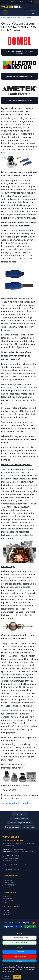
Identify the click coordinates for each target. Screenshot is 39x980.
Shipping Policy (7, 898)
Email (19, 962)
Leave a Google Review (19, 938)
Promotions (6, 888)
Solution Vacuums (8, 913)
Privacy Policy (9, 971)
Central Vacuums (8, 880)
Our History (6, 915)
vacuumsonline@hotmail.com (17, 803)
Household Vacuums (9, 882)
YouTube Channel (19, 957)
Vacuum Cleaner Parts (13, 17)
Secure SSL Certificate (20, 818)
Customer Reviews (8, 900)
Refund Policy (7, 897)
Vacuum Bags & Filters (9, 886)
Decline (7, 977)
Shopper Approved (19, 814)
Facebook (19, 952)
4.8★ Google (29, 827)
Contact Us (6, 902)
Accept (17, 977)
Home (3, 17)
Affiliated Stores (7, 911)
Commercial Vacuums (9, 884)
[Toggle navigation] (33, 13)
